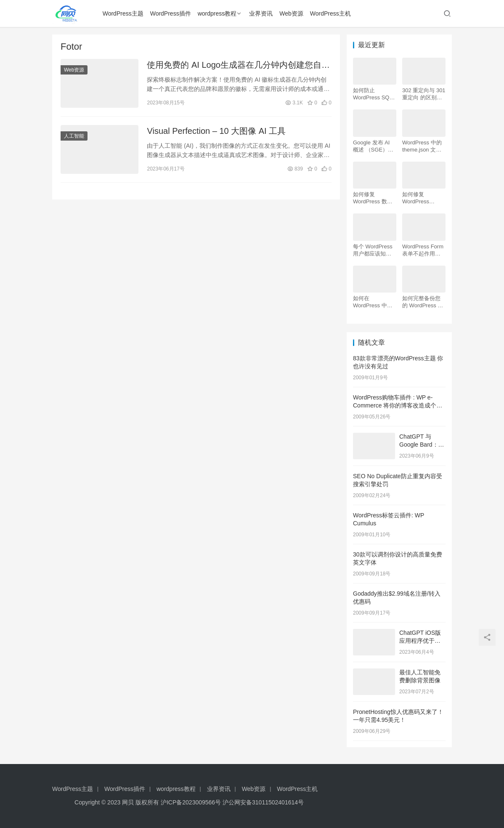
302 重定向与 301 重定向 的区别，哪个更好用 (424, 94)
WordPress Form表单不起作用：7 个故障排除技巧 (423, 250)
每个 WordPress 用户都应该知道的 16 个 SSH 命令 (373, 250)
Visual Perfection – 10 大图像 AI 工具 (216, 131)
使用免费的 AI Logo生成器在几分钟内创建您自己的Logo (238, 65)
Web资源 (291, 13)
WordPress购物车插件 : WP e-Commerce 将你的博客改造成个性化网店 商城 (398, 406)
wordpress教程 (217, 13)
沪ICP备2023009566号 (192, 802)
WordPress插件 (171, 13)
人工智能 (74, 136)
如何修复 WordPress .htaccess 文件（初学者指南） (421, 198)
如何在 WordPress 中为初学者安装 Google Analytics (373, 302)
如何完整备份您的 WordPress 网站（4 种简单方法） (423, 302)
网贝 (128, 802)
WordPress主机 (330, 13)
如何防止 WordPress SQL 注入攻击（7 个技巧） (374, 94)
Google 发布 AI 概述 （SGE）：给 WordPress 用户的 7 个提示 (373, 146)
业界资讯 (261, 13)
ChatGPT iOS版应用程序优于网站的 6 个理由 (420, 641)
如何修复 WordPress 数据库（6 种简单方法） (373, 198)
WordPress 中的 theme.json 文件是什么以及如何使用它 (422, 146)
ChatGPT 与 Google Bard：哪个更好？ (422, 445)
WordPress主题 (123, 13)
